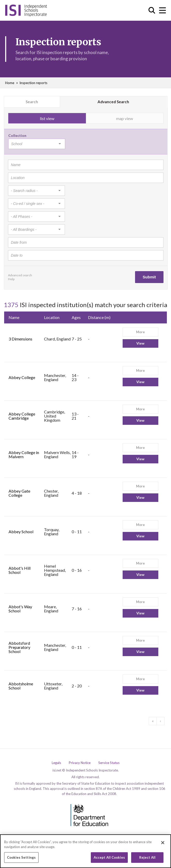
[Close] (163, 844)
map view (125, 118)
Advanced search (20, 275)
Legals (56, 763)
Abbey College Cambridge (22, 416)
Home (10, 83)
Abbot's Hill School (20, 570)
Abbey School (21, 532)
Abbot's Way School (20, 609)
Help (11, 279)
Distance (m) (99, 317)
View (140, 343)
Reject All (147, 859)
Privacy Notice (80, 763)
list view (47, 118)
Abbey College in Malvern (24, 454)
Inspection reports (33, 83)
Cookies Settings (21, 859)
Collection (17, 135)
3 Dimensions (20, 339)
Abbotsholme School (21, 686)
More (140, 332)
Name (14, 317)
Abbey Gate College (19, 493)
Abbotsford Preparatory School (19, 647)
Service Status (109, 763)
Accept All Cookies (109, 859)
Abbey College (22, 377)
